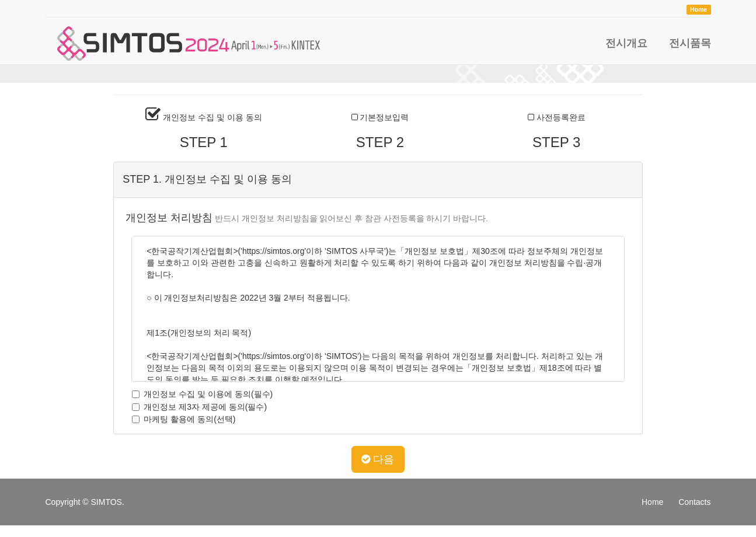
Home (652, 502)
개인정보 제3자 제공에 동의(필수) (196, 407)
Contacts (694, 502)
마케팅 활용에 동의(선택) (180, 419)
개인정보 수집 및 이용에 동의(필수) (199, 394)
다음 (378, 459)
